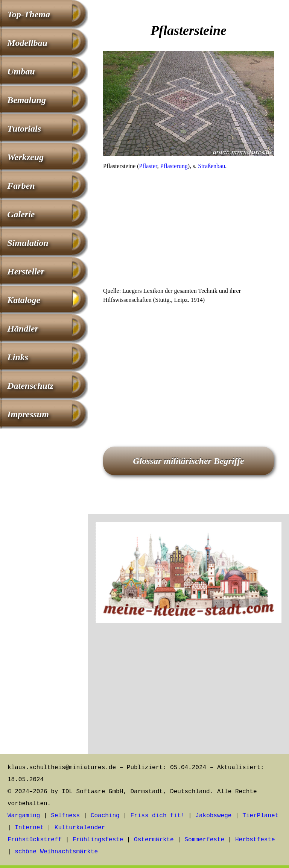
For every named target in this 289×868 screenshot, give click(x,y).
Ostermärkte (154, 840)
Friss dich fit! (157, 816)
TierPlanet (260, 816)
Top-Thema (29, 14)
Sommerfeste (205, 840)
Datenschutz (30, 386)
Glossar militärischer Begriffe (189, 461)
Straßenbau (211, 166)
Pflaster (148, 166)
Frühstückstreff (35, 840)
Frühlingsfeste (98, 840)
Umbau (21, 71)
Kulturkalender (80, 828)
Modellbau (27, 43)
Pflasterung (174, 166)
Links (18, 357)
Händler (23, 329)
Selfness (65, 816)
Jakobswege (213, 816)
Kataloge (24, 300)
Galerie (21, 214)
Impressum (28, 414)
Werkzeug (25, 157)
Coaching (105, 816)
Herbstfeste (255, 840)
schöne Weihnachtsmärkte (56, 852)
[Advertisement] (189, 231)
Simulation (28, 243)
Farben (21, 186)
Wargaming (24, 816)
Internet (29, 828)
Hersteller (26, 271)
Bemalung (27, 100)
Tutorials (24, 129)
